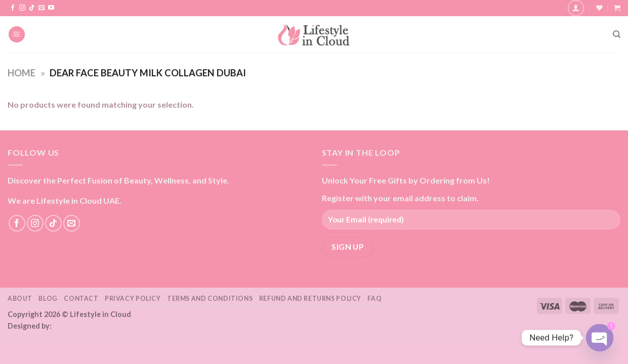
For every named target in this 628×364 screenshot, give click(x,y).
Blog (48, 299)
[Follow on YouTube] (51, 8)
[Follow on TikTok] (32, 8)
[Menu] (17, 35)
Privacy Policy (133, 299)
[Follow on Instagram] (22, 8)
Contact (81, 299)
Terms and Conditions (210, 299)
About (20, 299)
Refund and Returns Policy (310, 299)
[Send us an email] (41, 8)
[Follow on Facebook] (13, 8)
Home (22, 73)
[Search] (617, 34)
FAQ (374, 299)
